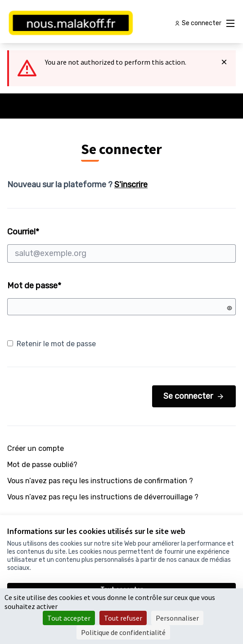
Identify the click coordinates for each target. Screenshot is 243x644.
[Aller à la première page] (92, 23)
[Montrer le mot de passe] (229, 308)
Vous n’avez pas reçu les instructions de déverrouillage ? (103, 497)
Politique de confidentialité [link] (123, 632)
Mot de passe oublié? (42, 465)
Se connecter (194, 396)
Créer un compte (36, 448)
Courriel (121, 245)
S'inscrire (131, 185)
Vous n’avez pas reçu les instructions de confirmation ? (100, 481)
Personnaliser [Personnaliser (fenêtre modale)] (177, 618)
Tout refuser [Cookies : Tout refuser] (123, 618)
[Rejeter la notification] (224, 62)
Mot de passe (34, 286)
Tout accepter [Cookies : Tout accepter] (69, 618)
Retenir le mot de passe (52, 344)
